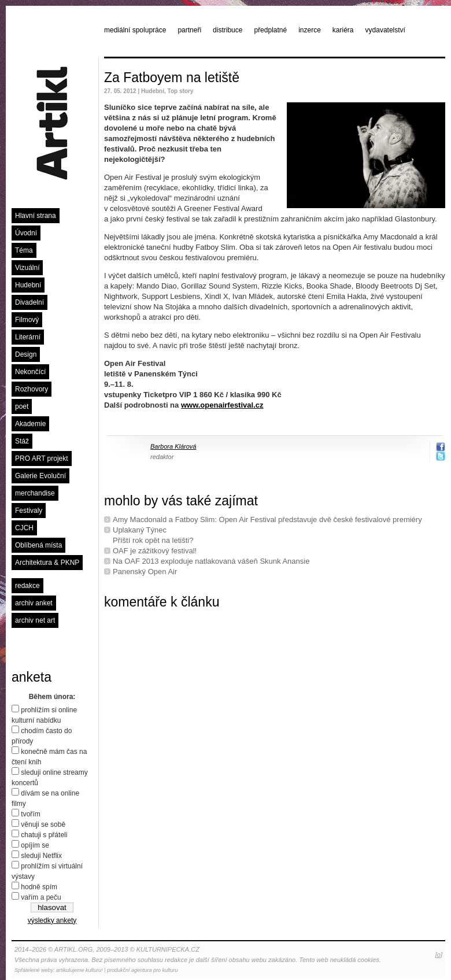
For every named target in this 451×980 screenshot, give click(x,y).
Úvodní (26, 233)
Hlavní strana (36, 216)
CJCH (24, 528)
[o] (439, 955)
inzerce (310, 30)
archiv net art (35, 620)
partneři (189, 30)
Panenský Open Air (145, 572)
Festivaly (29, 511)
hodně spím (39, 887)
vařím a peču (41, 897)
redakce (27, 586)
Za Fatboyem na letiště (172, 77)
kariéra (343, 30)
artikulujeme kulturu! (80, 970)
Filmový (27, 320)
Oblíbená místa (38, 545)
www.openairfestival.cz (222, 405)
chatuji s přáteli (44, 835)
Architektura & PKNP (47, 563)
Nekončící (30, 372)
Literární (28, 337)
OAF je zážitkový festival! (155, 551)
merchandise (35, 493)
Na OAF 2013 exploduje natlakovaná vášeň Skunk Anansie (211, 561)
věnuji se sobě (43, 824)
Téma (24, 250)
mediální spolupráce (135, 30)
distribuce (228, 30)
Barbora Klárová (173, 446)
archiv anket (34, 603)
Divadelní (29, 302)
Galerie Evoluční (40, 476)
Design (26, 354)
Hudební (28, 285)
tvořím (30, 814)
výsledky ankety (52, 920)
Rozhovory (32, 389)
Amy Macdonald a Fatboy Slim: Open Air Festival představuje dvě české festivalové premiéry (267, 519)
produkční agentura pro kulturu (143, 970)
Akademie (30, 424)
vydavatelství (385, 30)
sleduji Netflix (41, 856)
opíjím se (35, 845)
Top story (181, 91)
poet (22, 406)
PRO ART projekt (42, 458)
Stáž (22, 441)
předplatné (270, 30)
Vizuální (27, 268)
